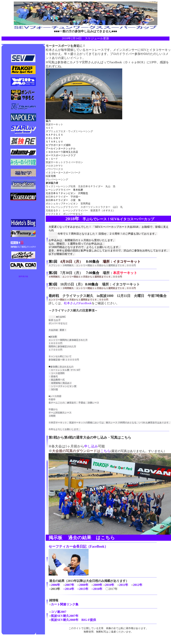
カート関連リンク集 (65, 604)
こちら (105, 451)
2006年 (55, 585)
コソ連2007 (59, 612)
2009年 (98, 585)
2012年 (138, 585)
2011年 (124, 585)
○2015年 (83, 589)
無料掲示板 (23, 276)
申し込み (91, 446)
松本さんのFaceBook (78, 303)
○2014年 (69, 589)
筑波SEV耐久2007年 (65, 616)
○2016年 (97, 589)
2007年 (70, 585)
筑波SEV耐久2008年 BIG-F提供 (73, 620)
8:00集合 (93, 262)
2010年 (110, 585)
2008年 (84, 585)
